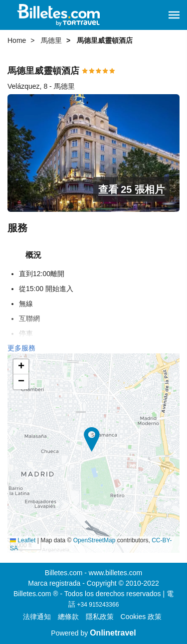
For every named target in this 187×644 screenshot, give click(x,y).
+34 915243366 (98, 605)
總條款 (68, 617)
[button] (174, 15)
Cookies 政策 (141, 617)
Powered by (93, 633)
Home (17, 40)
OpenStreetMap (94, 540)
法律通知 (37, 617)
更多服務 (21, 348)
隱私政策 (100, 617)
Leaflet (23, 540)
